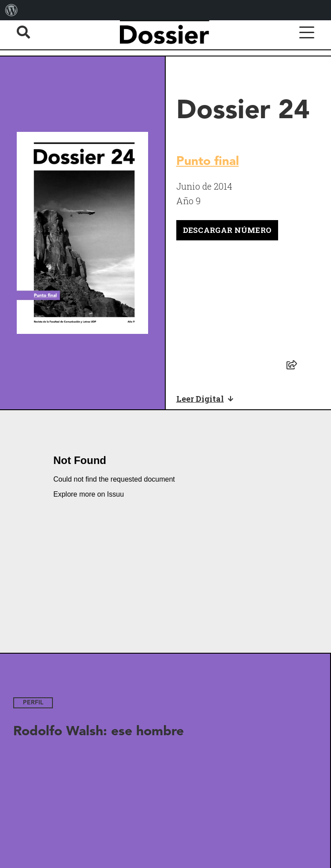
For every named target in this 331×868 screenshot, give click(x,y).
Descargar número (227, 230)
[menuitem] (11, 10)
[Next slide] (312, 759)
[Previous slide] (13, 759)
